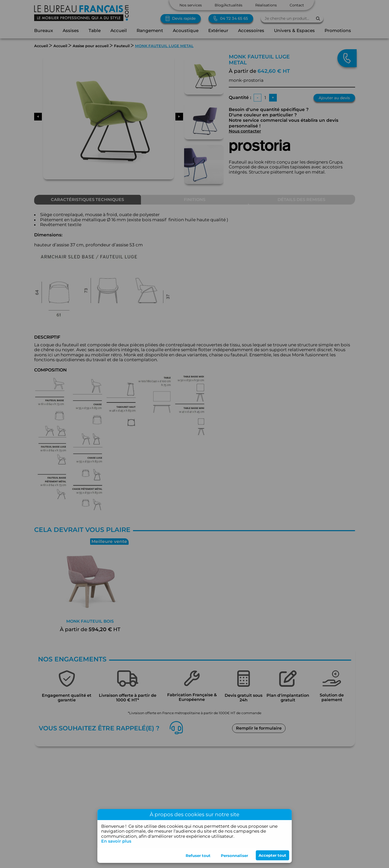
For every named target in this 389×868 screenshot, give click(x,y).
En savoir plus (117, 841)
